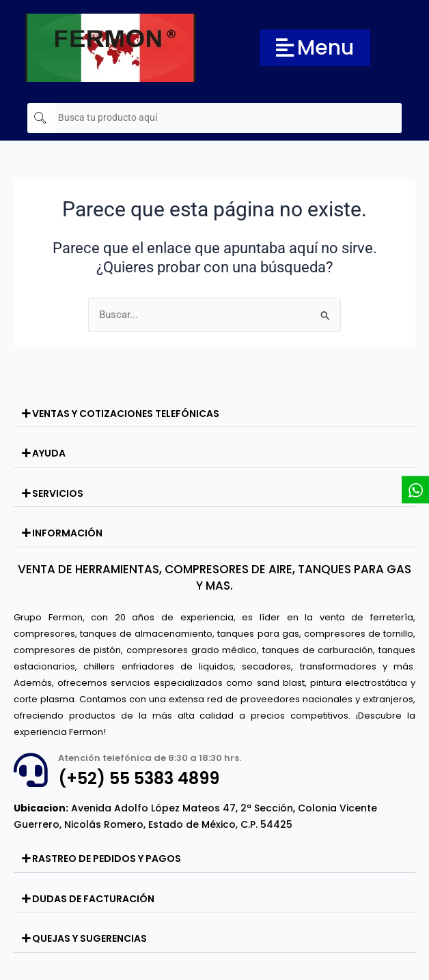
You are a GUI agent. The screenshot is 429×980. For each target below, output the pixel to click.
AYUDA (49, 453)
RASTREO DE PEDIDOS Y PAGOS (107, 859)
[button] (214, 414)
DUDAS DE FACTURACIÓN (93, 899)
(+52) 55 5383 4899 (139, 778)
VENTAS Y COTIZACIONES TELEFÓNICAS (126, 414)
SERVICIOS (58, 493)
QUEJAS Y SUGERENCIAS (89, 938)
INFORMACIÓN (67, 533)
